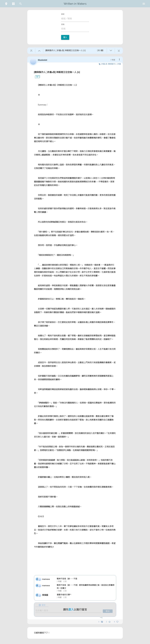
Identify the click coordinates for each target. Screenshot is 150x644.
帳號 (63, 14)
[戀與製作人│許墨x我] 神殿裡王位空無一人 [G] (57, 72)
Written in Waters (75, 4)
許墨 (119, 64)
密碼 (63, 24)
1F (36, 77)
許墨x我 (104, 64)
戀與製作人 (112, 64)
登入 (65, 37)
